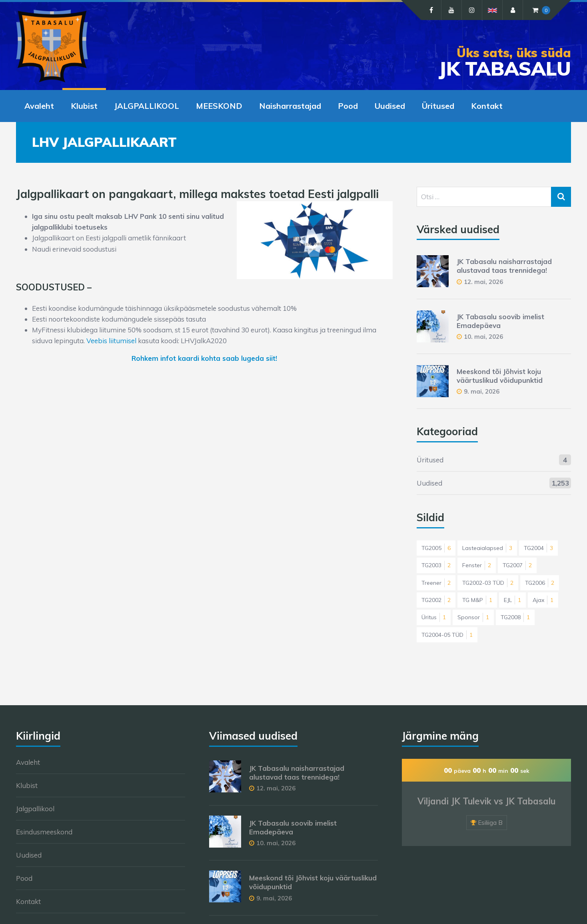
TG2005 (436, 548)
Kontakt (487, 106)
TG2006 (540, 583)
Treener (436, 583)
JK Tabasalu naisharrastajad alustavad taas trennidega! (504, 266)
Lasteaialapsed (487, 548)
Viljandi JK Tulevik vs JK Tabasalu (486, 801)
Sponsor (473, 617)
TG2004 (538, 548)
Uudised (390, 106)
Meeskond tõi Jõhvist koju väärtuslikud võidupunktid (500, 376)
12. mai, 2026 (483, 282)
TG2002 (436, 600)
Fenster (477, 565)
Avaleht (39, 106)
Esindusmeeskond (44, 832)
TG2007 (517, 565)
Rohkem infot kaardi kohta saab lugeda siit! (204, 358)
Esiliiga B (490, 823)
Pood (348, 106)
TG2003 (436, 565)
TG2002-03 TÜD (488, 583)
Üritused (438, 106)
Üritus (434, 617)
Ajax (543, 600)
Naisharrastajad (290, 106)
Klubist (84, 106)
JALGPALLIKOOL (147, 106)
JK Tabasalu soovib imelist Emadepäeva (500, 321)
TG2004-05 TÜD (447, 635)
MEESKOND (219, 106)
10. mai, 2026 (483, 337)
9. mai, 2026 (482, 391)
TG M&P (477, 600)
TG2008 (515, 617)
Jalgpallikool (35, 809)
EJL (512, 600)
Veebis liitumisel (111, 341)
